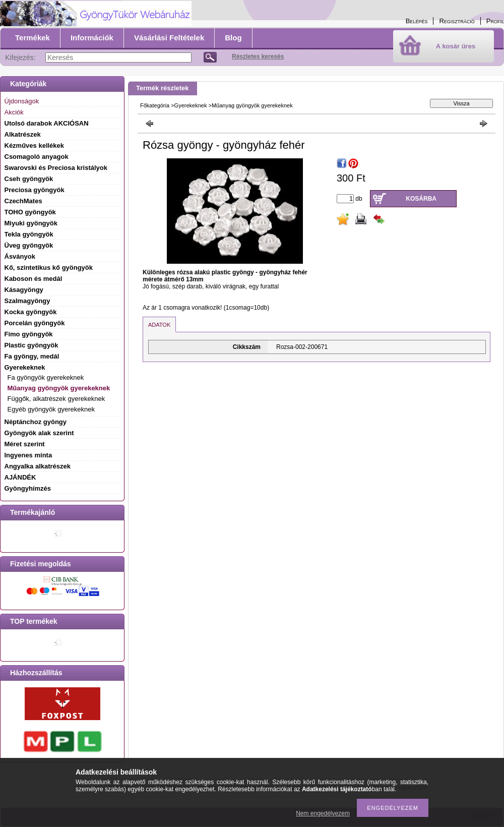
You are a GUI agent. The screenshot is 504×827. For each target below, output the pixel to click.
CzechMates (23, 201)
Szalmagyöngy (27, 301)
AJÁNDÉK (20, 477)
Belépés (417, 21)
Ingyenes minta (28, 455)
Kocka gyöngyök (31, 312)
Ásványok (20, 256)
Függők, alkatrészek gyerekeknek (56, 399)
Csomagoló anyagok (37, 157)
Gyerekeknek (191, 105)
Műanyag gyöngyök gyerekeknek (59, 388)
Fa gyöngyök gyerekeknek (46, 377)
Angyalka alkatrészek (38, 466)
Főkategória (155, 105)
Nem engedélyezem (323, 813)
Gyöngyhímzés (28, 488)
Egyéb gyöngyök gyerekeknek (51, 409)
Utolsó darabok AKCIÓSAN (47, 123)
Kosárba (421, 199)
